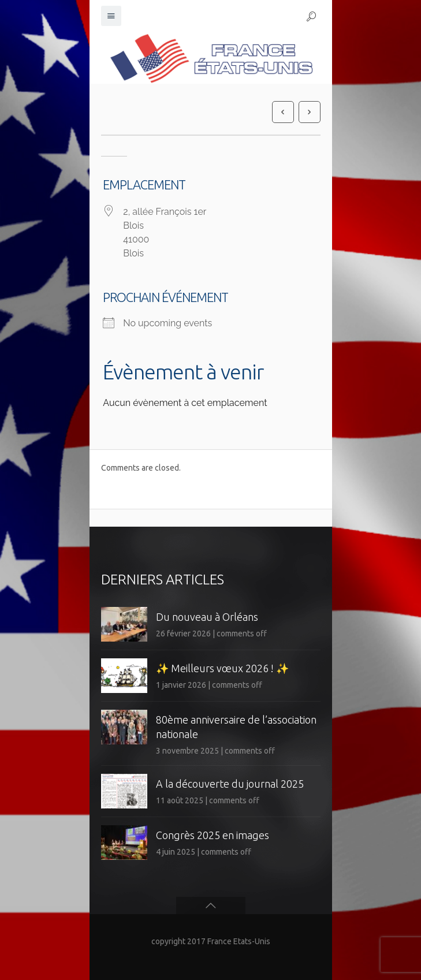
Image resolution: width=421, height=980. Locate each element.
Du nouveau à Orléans (207, 617)
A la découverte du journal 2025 (230, 784)
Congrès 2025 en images (213, 835)
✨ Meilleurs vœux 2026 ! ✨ (222, 668)
